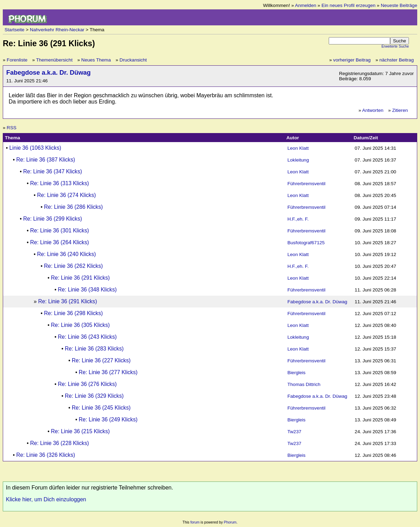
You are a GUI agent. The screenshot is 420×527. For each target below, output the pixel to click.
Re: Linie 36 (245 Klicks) (101, 408)
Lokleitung (298, 160)
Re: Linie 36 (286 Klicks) (73, 207)
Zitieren (400, 110)
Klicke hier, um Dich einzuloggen (46, 499)
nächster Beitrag (397, 60)
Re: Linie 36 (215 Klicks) (80, 431)
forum (195, 522)
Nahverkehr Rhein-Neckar (57, 30)
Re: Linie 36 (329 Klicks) (94, 396)
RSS (11, 128)
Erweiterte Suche (395, 46)
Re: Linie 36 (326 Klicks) (46, 455)
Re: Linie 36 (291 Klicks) (80, 278)
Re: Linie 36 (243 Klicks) (87, 337)
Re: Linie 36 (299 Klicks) (53, 219)
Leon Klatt (298, 148)
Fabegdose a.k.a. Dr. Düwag (48, 72)
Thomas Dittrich (304, 384)
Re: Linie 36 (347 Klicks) (53, 171)
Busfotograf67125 (306, 243)
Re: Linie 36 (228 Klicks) (60, 443)
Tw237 (294, 432)
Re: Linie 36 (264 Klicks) (60, 242)
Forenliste (17, 60)
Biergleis (296, 373)
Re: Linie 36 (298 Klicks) (73, 313)
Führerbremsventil (306, 184)
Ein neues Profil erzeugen (348, 5)
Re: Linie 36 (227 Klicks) (101, 360)
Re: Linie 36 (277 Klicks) (108, 372)
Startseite (14, 30)
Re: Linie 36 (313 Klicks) (60, 183)
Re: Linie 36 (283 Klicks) (94, 349)
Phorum (230, 522)
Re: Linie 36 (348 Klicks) (87, 290)
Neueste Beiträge (399, 5)
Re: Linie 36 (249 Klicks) (108, 419)
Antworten (373, 110)
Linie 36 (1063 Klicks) (35, 148)
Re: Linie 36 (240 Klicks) (66, 254)
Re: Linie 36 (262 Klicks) (73, 266)
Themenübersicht (54, 60)
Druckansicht (133, 60)
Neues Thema (96, 60)
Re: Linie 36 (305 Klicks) (80, 325)
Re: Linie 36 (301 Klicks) (60, 230)
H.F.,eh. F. (298, 219)
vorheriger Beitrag (352, 60)
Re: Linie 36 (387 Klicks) (46, 160)
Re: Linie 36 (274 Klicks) (66, 195)
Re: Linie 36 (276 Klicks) (87, 384)
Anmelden (306, 5)
